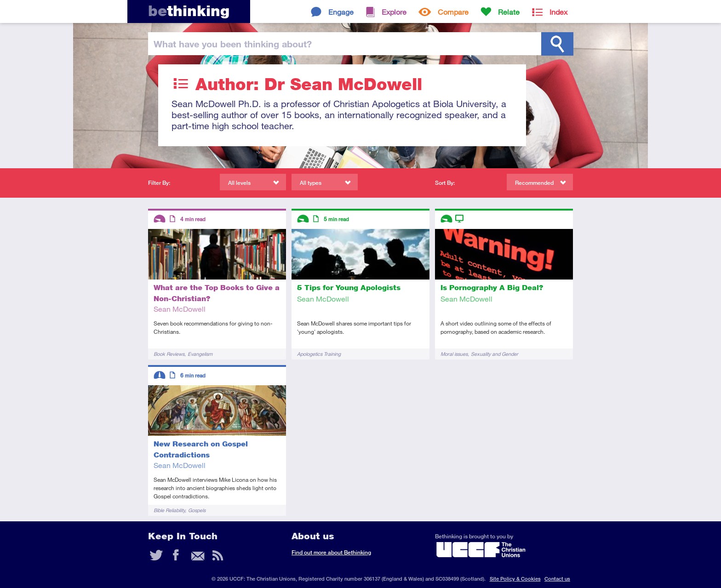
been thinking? (233, 44)
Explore (394, 12)
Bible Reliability (169, 510)
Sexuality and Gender (495, 354)
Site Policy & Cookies (515, 579)
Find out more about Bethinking (331, 552)
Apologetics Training (319, 354)
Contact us (557, 579)
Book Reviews (169, 354)
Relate (509, 12)
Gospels (197, 510)
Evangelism (200, 354)
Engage (341, 12)
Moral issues (454, 354)
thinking (189, 11)
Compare (453, 12)
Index (558, 12)
